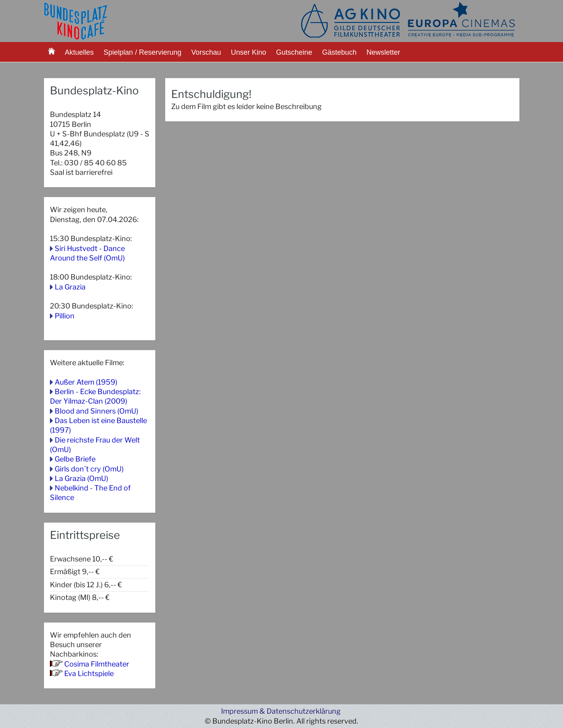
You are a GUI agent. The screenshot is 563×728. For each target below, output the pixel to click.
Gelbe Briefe (75, 459)
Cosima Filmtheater (97, 664)
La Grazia (70, 287)
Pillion (65, 316)
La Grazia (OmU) (81, 478)
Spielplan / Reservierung (143, 52)
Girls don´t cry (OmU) (89, 469)
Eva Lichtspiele (89, 673)
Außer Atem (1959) (86, 382)
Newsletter (383, 52)
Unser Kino (249, 52)
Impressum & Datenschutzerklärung (281, 711)
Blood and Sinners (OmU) (96, 411)
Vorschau (206, 52)
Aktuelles (79, 52)
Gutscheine (294, 52)
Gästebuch (339, 52)
